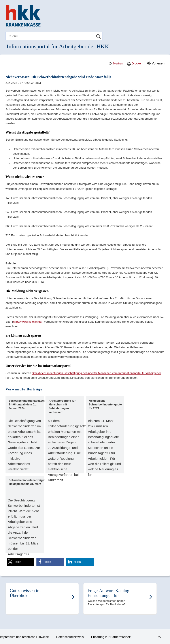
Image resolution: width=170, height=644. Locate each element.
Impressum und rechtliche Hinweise (24, 637)
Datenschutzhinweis (70, 637)
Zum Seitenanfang (159, 636)
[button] (20, 562)
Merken (118, 63)
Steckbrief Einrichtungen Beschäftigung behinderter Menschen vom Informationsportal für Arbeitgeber (96, 373)
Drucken (137, 63)
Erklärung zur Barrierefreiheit (111, 637)
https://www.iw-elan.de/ (28, 322)
